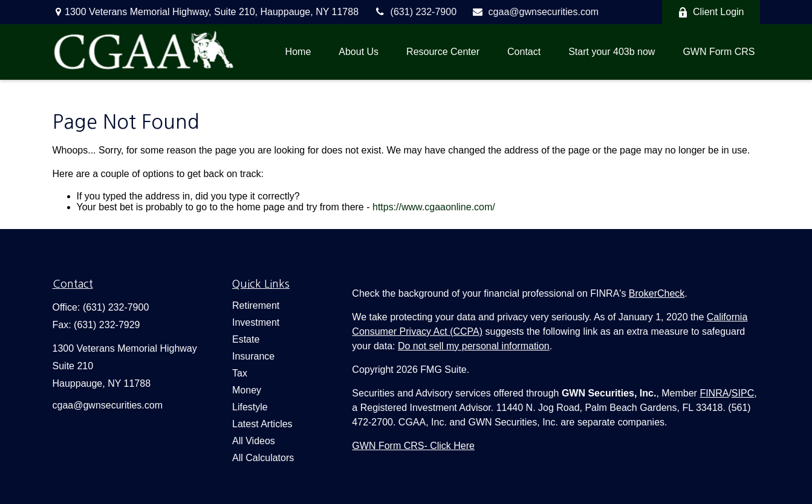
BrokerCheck (657, 293)
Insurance (253, 356)
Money (247, 390)
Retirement (256, 305)
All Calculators (263, 458)
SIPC (743, 393)
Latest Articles (262, 424)
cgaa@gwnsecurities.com (535, 12)
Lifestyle (250, 407)
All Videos (254, 441)
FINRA (714, 393)
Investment (256, 322)
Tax (240, 373)
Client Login (711, 12)
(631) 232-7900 (415, 12)
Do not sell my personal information (474, 346)
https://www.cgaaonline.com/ (434, 207)
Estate (246, 339)
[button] (298, 52)
